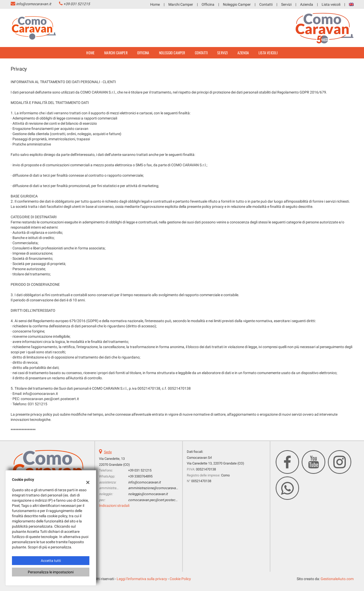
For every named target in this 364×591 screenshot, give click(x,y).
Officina (208, 4)
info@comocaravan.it (34, 4)
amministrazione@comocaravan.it (154, 488)
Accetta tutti (51, 561)
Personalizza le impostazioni (51, 572)
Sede (108, 452)
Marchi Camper (181, 4)
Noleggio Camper (237, 4)
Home (155, 4)
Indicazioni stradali (114, 506)
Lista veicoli (331, 4)
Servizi (286, 4)
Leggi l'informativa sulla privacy (142, 579)
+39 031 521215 (77, 4)
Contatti (266, 4)
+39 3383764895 (140, 476)
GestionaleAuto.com (337, 579)
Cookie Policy (180, 579)
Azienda (307, 4)
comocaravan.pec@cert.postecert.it (155, 500)
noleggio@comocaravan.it (148, 494)
